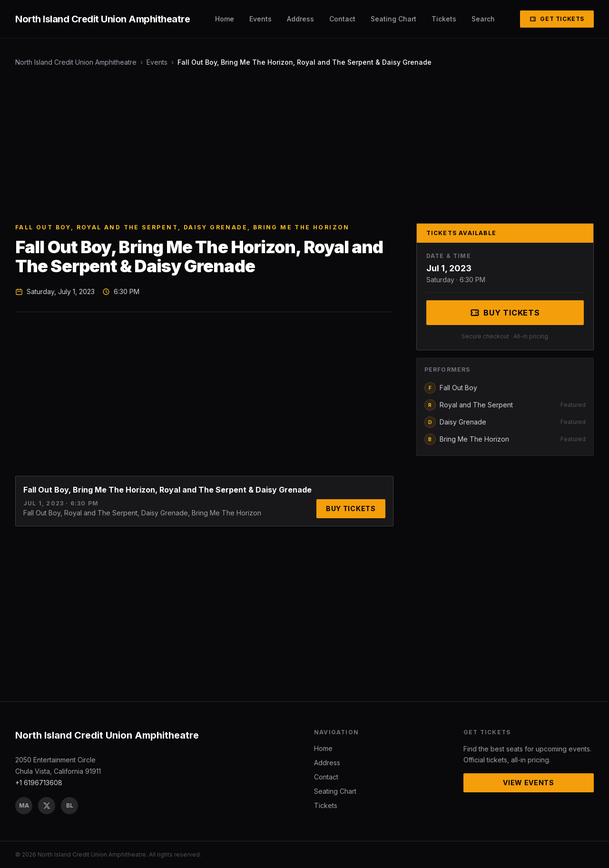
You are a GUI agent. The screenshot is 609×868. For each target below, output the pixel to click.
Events (260, 19)
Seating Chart (393, 19)
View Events (529, 783)
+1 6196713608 (39, 783)
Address (300, 19)
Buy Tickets (351, 508)
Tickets (444, 19)
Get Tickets (557, 19)
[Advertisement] (301, 145)
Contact (342, 19)
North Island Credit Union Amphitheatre (76, 62)
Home (225, 19)
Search (483, 19)
